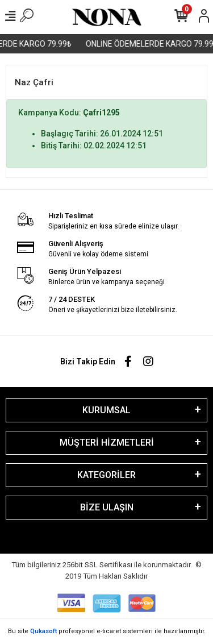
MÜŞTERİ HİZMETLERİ (107, 443)
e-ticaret (109, 631)
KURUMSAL (106, 410)
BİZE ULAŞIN (107, 507)
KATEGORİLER (106, 475)
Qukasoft (43, 631)
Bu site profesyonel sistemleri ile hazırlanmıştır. (107, 631)
